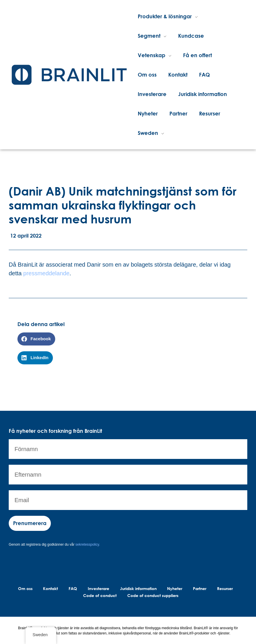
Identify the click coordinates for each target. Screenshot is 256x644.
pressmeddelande (46, 273)
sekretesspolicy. (87, 544)
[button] (36, 339)
